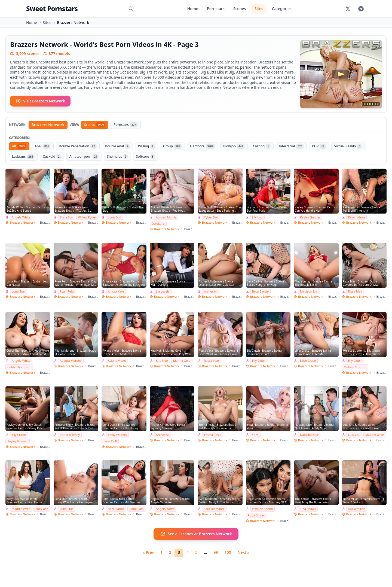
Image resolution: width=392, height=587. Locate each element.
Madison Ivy (308, 291)
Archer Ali (211, 291)
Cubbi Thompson (19, 367)
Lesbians (23, 157)
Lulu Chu (354, 435)
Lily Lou (257, 217)
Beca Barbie (260, 291)
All (19, 146)
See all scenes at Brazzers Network (196, 534)
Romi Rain (136, 509)
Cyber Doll (211, 217)
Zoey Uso (42, 509)
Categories (282, 9)
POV (319, 146)
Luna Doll (114, 217)
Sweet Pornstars (52, 9)
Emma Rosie (213, 435)
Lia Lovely (163, 291)
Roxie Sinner (256, 515)
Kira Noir (162, 361)
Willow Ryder (87, 217)
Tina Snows (308, 509)
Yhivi (255, 435)
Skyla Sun (67, 217)
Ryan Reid (67, 291)
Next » (244, 552)
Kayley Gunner (310, 217)
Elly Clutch (259, 361)
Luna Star (18, 291)
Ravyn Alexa (357, 217)
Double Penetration (78, 146)
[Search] (131, 9)
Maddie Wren (375, 435)
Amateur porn (84, 157)
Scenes (240, 9)
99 (216, 552)
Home (193, 9)
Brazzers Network (48, 125)
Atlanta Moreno (71, 361)
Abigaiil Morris (166, 217)
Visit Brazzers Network (40, 101)
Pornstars (216, 9)
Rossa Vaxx (212, 361)
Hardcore (203, 146)
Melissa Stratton (355, 367)
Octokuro (158, 223)
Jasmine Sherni (263, 509)
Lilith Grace (308, 361)
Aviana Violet (117, 361)
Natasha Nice (309, 435)
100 (228, 552)
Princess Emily (70, 435)
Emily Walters (117, 435)
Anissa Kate (116, 291)
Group (172, 146)
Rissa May (355, 291)
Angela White (21, 217)
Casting (262, 146)
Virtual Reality (348, 146)
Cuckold (52, 157)
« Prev (148, 552)
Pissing (146, 146)
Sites (259, 9)
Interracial (291, 146)
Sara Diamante (214, 509)
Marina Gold (182, 361)
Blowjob (234, 146)
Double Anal (117, 146)
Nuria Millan (357, 509)
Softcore (146, 157)
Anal (43, 146)
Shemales (117, 157)
